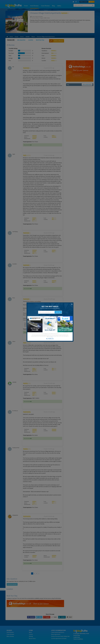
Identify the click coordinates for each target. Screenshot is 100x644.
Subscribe (58, 312)
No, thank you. (50, 339)
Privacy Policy (51, 337)
